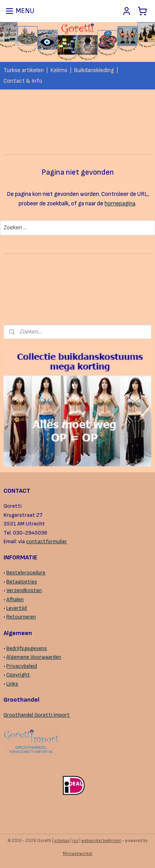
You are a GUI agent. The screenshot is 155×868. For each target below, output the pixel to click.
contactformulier (47, 541)
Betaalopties (22, 582)
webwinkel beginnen (101, 841)
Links (12, 684)
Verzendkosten (24, 590)
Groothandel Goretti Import (37, 715)
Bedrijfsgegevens (27, 648)
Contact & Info (23, 81)
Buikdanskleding (94, 70)
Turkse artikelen (24, 70)
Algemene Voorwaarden (34, 657)
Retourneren (21, 617)
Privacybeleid (22, 666)
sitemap (62, 841)
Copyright (18, 675)
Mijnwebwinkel (77, 854)
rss (75, 841)
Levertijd (17, 608)
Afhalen (15, 599)
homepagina (120, 204)
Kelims (59, 70)
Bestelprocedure (26, 573)
